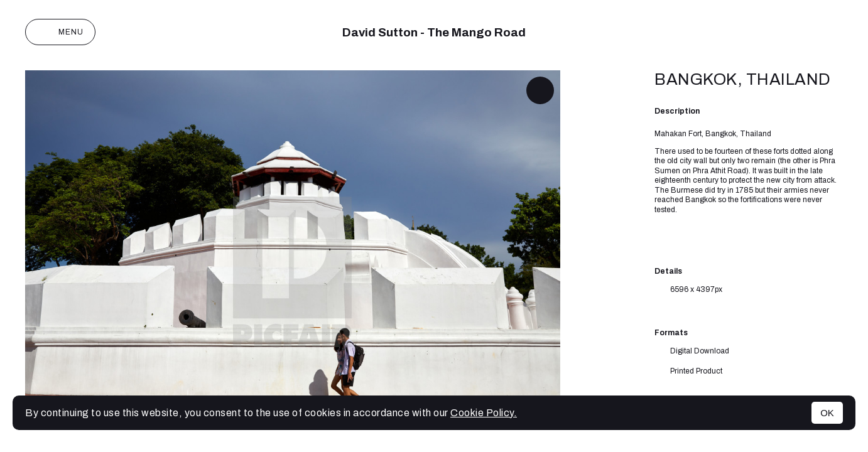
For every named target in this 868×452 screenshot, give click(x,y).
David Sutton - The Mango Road (434, 32)
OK (827, 413)
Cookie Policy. (484, 413)
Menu (60, 32)
